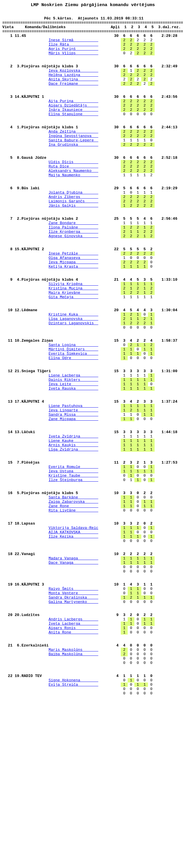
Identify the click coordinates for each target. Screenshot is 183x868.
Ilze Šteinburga (74, 574)
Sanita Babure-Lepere (74, 167)
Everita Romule (74, 559)
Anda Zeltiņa (74, 156)
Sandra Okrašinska (74, 715)
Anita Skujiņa (74, 93)
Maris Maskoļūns (74, 778)
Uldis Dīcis (74, 193)
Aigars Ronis (74, 752)
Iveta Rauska (74, 464)
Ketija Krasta (74, 318)
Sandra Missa (74, 496)
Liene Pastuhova (74, 485)
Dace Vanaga (74, 673)
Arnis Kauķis (74, 532)
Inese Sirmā (74, 46)
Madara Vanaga (74, 668)
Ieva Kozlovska (74, 83)
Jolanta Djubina (74, 229)
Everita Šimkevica (74, 423)
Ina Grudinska (74, 172)
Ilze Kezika (74, 642)
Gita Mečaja (74, 355)
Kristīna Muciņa (74, 344)
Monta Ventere (74, 710)
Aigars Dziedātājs (74, 125)
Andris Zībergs (74, 235)
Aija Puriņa (74, 120)
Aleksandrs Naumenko (74, 203)
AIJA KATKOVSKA (74, 637)
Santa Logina (74, 412)
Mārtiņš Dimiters (74, 417)
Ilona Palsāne (74, 271)
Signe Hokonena (74, 815)
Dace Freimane (74, 99)
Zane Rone (74, 606)
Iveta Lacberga (74, 747)
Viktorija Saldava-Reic (74, 632)
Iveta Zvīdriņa (74, 522)
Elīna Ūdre (74, 428)
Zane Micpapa (74, 501)
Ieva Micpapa (74, 313)
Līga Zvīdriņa (74, 538)
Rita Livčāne (74, 611)
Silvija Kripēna (74, 339)
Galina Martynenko (74, 721)
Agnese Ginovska (74, 282)
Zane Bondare (74, 266)
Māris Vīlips (74, 62)
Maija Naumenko (74, 208)
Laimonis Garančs (74, 240)
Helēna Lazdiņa (74, 88)
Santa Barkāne (74, 595)
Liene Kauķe (74, 527)
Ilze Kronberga (74, 276)
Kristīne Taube (74, 569)
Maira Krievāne (74, 350)
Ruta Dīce (74, 198)
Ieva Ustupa (74, 564)
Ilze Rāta (74, 52)
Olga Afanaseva (74, 308)
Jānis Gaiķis (74, 245)
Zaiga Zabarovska (74, 600)
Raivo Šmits (74, 705)
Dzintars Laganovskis (74, 386)
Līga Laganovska (74, 381)
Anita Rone (74, 757)
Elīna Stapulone (74, 135)
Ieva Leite (74, 459)
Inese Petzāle (74, 302)
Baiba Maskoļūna (74, 783)
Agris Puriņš (74, 57)
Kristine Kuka (74, 376)
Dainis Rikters (74, 454)
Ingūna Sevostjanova (74, 161)
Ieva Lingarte (74, 491)
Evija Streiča (74, 820)
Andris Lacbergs (74, 741)
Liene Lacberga (74, 449)
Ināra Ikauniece (74, 130)
